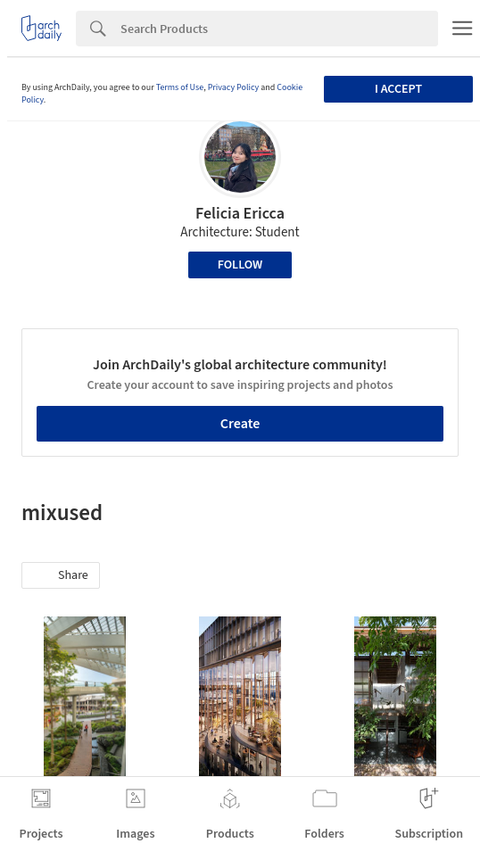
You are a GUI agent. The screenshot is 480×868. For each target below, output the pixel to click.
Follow (240, 265)
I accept (398, 89)
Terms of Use (180, 87)
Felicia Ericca (240, 214)
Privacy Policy (234, 87)
